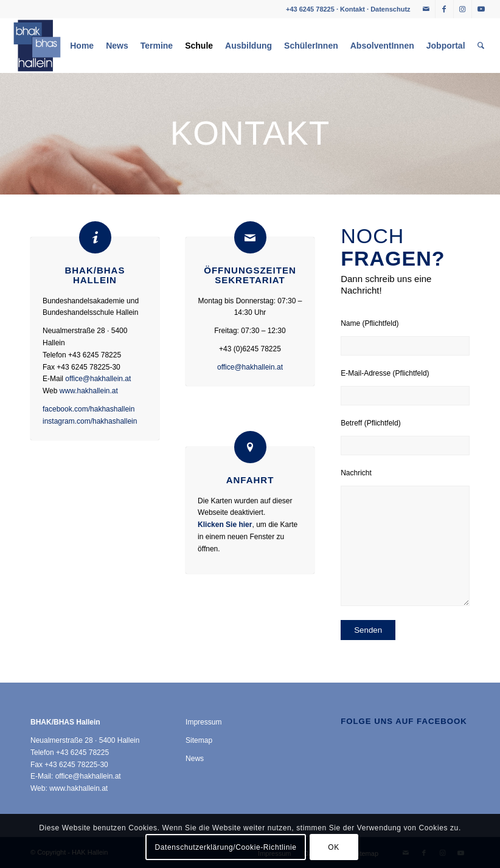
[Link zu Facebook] (444, 9)
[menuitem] (82, 46)
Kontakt (352, 9)
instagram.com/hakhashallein (90, 421)
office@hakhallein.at (98, 379)
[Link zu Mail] (426, 9)
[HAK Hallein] (37, 46)
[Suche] (481, 46)
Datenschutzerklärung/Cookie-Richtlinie (226, 847)
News (195, 759)
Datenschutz (390, 9)
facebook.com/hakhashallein (89, 409)
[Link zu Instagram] (463, 9)
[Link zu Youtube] (481, 9)
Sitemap (199, 740)
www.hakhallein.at (89, 391)
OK (334, 847)
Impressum (203, 722)
